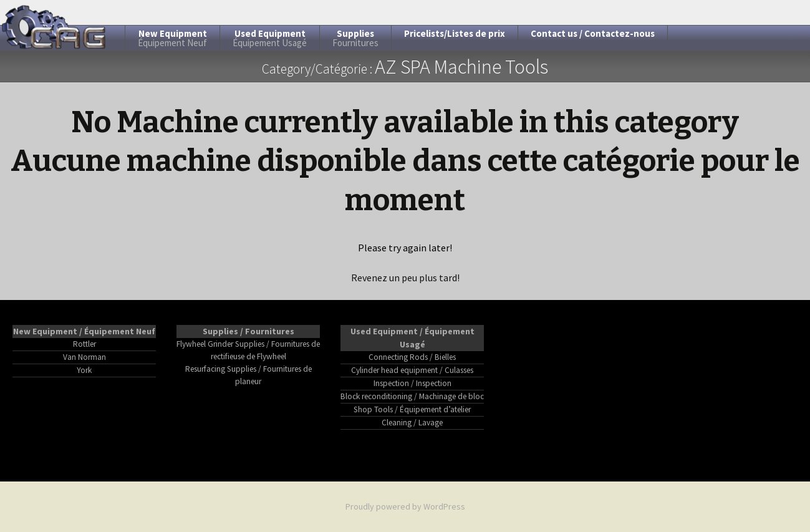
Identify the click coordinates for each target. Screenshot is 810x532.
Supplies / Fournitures (248, 331)
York (84, 370)
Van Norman (84, 357)
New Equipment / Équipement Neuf (84, 331)
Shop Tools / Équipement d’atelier (412, 409)
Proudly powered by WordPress (405, 506)
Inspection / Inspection (412, 383)
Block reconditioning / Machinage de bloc (412, 396)
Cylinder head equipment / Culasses (412, 370)
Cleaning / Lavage (412, 423)
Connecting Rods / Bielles (412, 357)
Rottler (84, 344)
